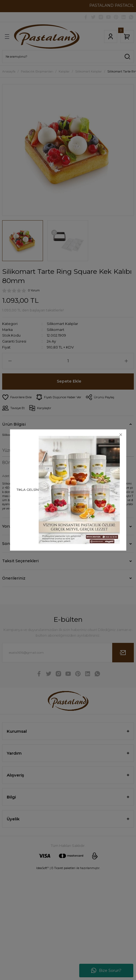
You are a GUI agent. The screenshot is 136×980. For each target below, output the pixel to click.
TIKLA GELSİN (28, 490)
